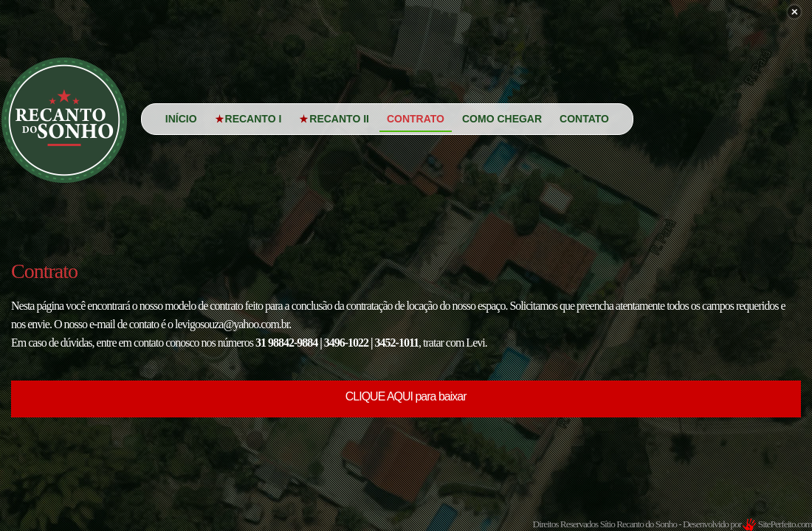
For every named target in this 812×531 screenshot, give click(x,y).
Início (181, 119)
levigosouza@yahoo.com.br (232, 324)
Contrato (416, 119)
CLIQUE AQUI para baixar (407, 396)
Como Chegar (502, 119)
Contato (584, 119)
